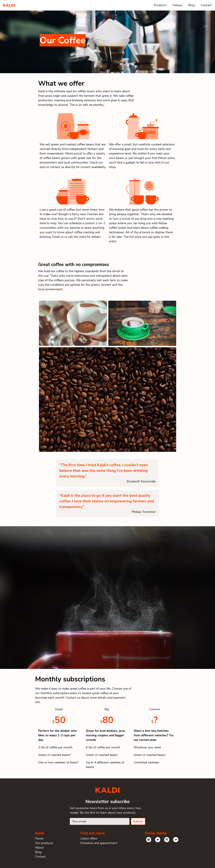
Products (160, 5)
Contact (206, 5)
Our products (44, 843)
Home (39, 839)
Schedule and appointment (99, 843)
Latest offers (89, 839)
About (39, 848)
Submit (138, 821)
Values (177, 5)
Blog (191, 5)
